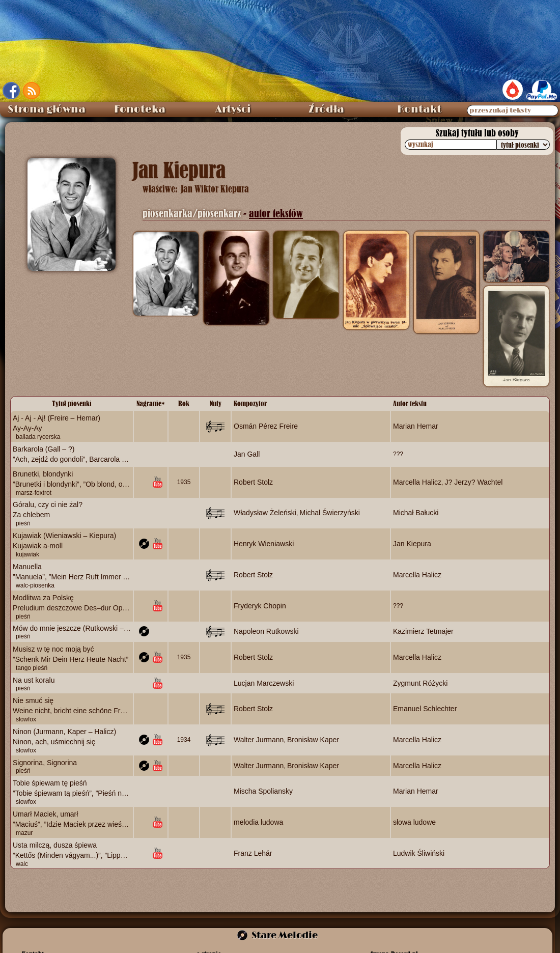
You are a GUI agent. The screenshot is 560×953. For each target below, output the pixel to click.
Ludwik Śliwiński (419, 853)
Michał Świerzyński (330, 513)
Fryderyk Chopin (260, 605)
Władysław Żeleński (265, 513)
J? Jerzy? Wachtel (474, 482)
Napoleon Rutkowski (266, 631)
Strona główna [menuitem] (47, 109)
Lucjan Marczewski (264, 683)
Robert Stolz (253, 482)
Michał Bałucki (416, 513)
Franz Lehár (253, 853)
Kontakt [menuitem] (419, 109)
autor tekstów (276, 214)
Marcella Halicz (417, 482)
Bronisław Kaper (313, 740)
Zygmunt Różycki (420, 683)
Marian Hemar (416, 426)
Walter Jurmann (259, 740)
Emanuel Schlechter (425, 709)
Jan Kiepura (412, 544)
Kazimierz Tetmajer (423, 631)
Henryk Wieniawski (264, 544)
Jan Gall (247, 454)
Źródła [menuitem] (326, 109)
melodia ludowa (258, 822)
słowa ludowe (414, 822)
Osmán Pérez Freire (266, 426)
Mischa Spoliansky (263, 791)
